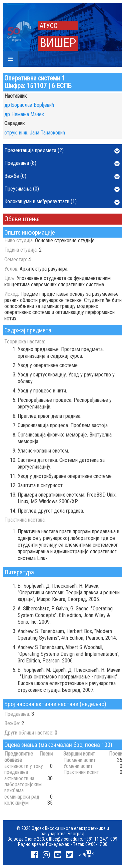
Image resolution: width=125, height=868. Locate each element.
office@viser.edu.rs (64, 839)
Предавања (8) (62, 164)
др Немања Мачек (24, 114)
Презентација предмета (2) (62, 151)
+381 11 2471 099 (101, 839)
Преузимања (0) (62, 189)
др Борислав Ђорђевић (29, 105)
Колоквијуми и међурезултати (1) (62, 202)
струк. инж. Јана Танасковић (35, 133)
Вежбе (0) (62, 177)
